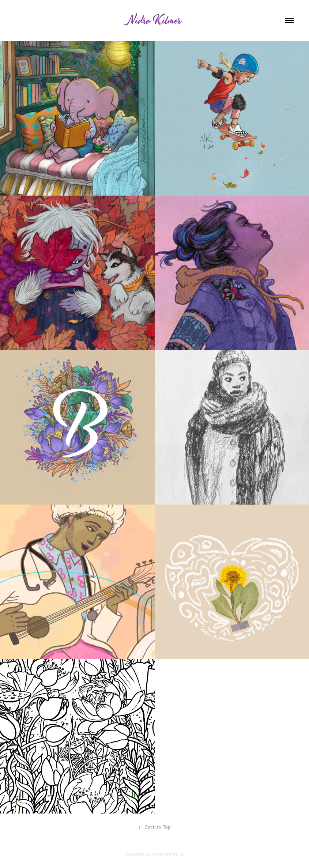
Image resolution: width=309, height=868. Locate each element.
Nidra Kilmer (155, 20)
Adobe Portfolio (167, 854)
